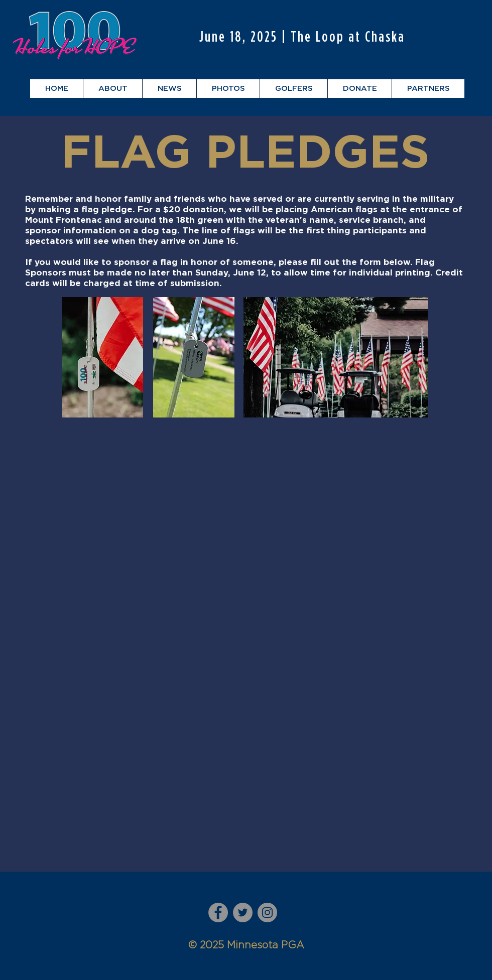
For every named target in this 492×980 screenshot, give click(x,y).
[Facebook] (218, 913)
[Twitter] (243, 913)
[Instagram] (267, 913)
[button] (112, 89)
